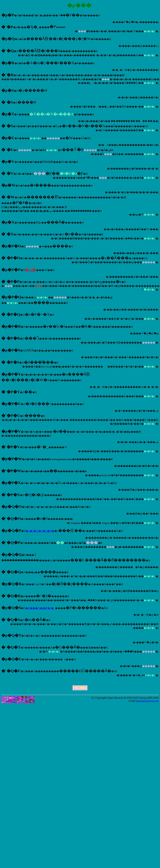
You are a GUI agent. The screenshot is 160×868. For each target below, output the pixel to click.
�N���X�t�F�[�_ (40, 608)
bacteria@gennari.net (147, 701)
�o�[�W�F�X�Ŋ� (40, 531)
